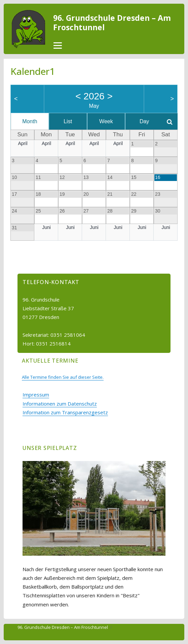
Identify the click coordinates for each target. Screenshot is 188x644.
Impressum (36, 395)
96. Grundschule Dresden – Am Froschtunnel (112, 22)
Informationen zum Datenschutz (60, 404)
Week (106, 121)
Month (30, 121)
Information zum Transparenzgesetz (65, 412)
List (68, 121)
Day (144, 121)
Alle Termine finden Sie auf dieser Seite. (63, 377)
